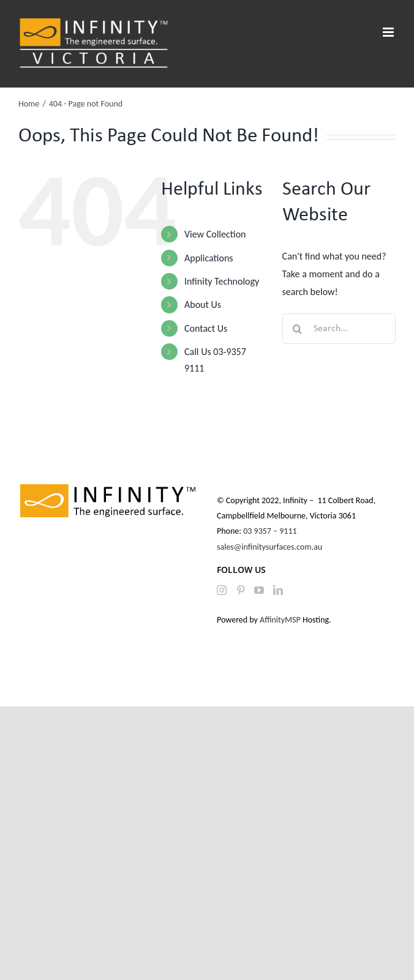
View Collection (215, 234)
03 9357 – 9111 (271, 531)
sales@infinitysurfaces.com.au (269, 547)
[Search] (298, 329)
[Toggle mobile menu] (389, 32)
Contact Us (206, 328)
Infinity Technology (222, 281)
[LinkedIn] (278, 590)
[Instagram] (222, 590)
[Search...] (339, 329)
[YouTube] (259, 590)
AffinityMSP (280, 620)
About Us (203, 305)
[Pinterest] (241, 590)
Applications (209, 258)
